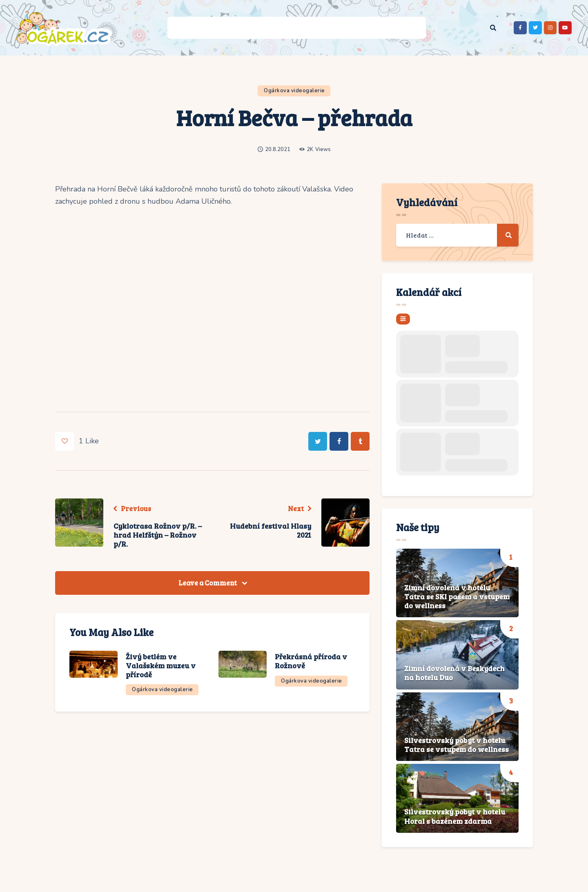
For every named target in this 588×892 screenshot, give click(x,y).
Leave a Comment (208, 583)
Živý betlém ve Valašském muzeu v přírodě (161, 666)
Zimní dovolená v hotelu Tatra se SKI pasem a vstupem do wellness (457, 597)
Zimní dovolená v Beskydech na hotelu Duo (454, 673)
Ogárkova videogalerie (294, 91)
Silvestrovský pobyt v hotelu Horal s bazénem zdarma (455, 816)
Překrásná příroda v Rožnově (311, 661)
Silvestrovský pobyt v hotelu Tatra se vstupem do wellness (457, 745)
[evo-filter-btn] (403, 319)
